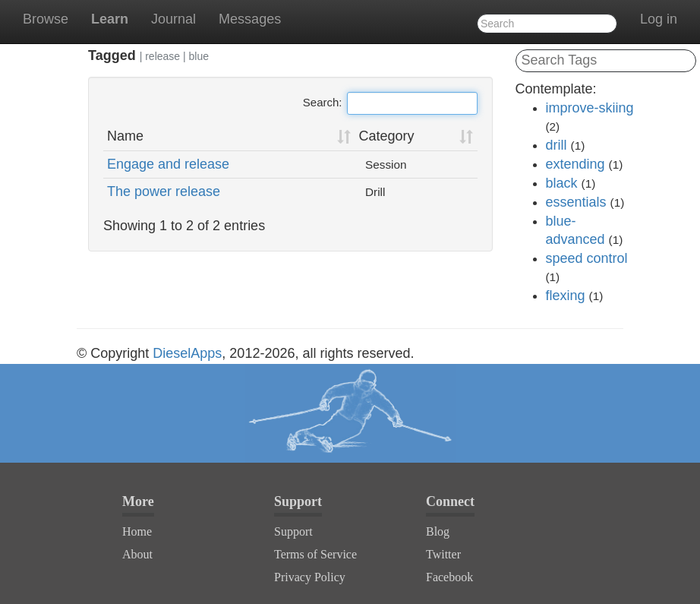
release (162, 56)
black (562, 183)
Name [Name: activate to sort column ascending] (125, 136)
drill (557, 145)
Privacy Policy (310, 577)
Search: (390, 103)
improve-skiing (590, 108)
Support (293, 531)
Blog (438, 531)
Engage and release (168, 164)
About (137, 554)
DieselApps (187, 353)
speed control (587, 258)
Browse (46, 19)
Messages (250, 19)
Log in (659, 19)
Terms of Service (315, 554)
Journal (173, 19)
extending (575, 164)
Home (137, 531)
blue (199, 56)
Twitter (443, 554)
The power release (164, 191)
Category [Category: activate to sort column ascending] (387, 136)
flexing (566, 296)
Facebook (449, 577)
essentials (576, 202)
